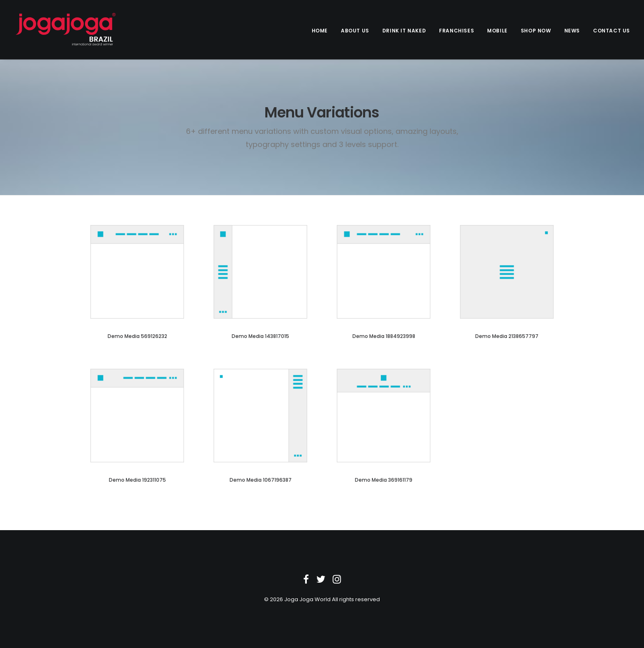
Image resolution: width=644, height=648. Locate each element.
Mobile (497, 31)
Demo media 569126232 (137, 336)
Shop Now (536, 31)
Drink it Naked (404, 31)
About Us (355, 31)
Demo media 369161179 (384, 480)
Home (320, 31)
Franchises (457, 31)
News (572, 31)
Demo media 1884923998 (384, 336)
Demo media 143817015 (260, 336)
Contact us (612, 31)
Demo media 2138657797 (507, 336)
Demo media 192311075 (137, 480)
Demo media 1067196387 (261, 480)
